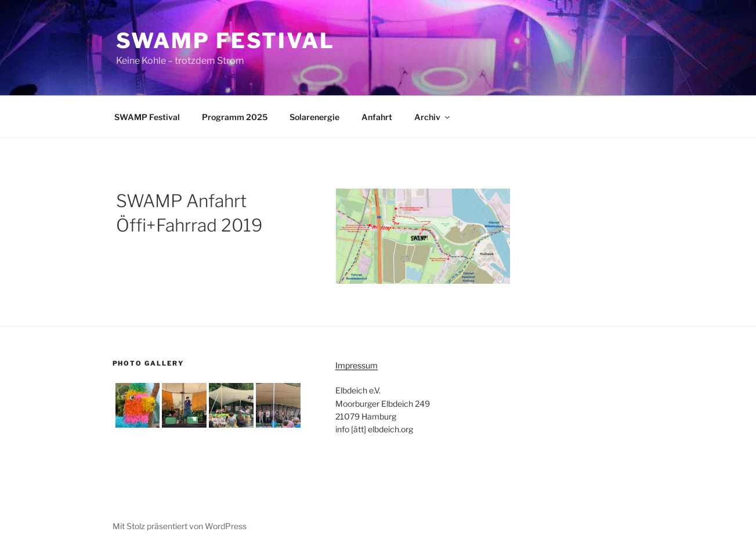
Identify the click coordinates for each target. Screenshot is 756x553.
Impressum (357, 365)
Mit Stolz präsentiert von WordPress (180, 526)
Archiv (433, 117)
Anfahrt (377, 117)
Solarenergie (314, 117)
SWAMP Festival (225, 41)
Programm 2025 (235, 117)
